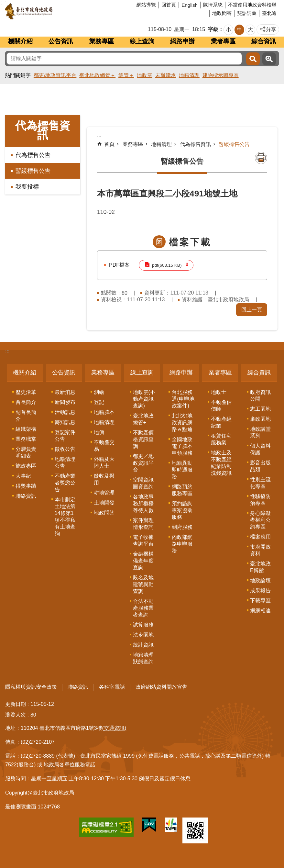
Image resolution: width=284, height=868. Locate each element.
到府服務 (182, 527)
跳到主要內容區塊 (3, 3)
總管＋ (126, 75)
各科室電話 (112, 687)
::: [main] (99, 135)
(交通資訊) (114, 728)
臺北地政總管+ (143, 419)
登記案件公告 (65, 436)
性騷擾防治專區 (260, 500)
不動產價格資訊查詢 (143, 439)
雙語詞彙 (247, 13)
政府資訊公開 (260, 395)
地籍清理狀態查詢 (143, 658)
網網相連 (260, 611)
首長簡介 (26, 402)
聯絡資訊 (26, 496)
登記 (99, 402)
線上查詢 (142, 41)
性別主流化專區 (260, 483)
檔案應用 (260, 537)
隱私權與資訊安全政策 (31, 687)
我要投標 (27, 187)
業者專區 (223, 41)
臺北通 (269, 13)
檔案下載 (190, 242)
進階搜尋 (269, 59)
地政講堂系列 (260, 432)
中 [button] (239, 30)
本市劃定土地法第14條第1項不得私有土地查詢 (65, 517)
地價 (99, 432)
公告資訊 (61, 41)
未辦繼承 (166, 75)
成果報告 (260, 590)
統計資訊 (143, 645)
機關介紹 (20, 41)
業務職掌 (26, 439)
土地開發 (104, 503)
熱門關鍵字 (18, 75)
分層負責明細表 (26, 452)
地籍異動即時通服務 (182, 470)
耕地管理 (104, 493)
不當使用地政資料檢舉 (252, 5)
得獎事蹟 (26, 486)
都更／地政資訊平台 (143, 463)
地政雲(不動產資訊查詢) (144, 399)
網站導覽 (146, 5)
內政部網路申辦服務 (182, 544)
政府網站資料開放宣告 (161, 687)
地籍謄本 (104, 412)
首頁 (109, 144)
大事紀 (23, 476)
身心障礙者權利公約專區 (260, 520)
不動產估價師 (221, 406)
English (190, 5)
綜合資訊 (264, 41)
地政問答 (222, 13)
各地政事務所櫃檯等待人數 (143, 503)
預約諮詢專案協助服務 (182, 510)
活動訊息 (65, 412)
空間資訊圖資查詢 (143, 483)
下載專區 (260, 601)
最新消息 (65, 392)
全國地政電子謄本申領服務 (182, 446)
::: (7, 351)
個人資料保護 (260, 449)
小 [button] (228, 30)
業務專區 (102, 41)
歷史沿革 (26, 392)
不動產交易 (104, 446)
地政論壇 (260, 580)
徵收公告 (65, 449)
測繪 (99, 392)
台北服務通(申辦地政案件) (183, 399)
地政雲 (145, 75)
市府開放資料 (260, 550)
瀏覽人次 (16, 715)
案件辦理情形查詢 (143, 524)
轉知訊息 (65, 422)
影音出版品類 (260, 466)
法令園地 (143, 635)
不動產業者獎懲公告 (65, 483)
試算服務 (143, 625)
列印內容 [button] (261, 158)
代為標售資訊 (43, 130)
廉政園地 (260, 419)
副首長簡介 (26, 416)
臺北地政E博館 (260, 567)
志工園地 (260, 409)
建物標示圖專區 (221, 75)
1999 (129, 756)
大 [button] (250, 30)
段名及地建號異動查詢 (143, 584)
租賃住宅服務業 (221, 439)
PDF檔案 (119, 265)
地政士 (219, 392)
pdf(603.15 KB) (167, 265)
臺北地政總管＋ (97, 75)
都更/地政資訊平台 (55, 75)
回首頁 (169, 5)
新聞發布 (65, 402)
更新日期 (16, 704)
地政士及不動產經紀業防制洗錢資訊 (221, 463)
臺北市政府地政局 (53, 11)
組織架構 (26, 429)
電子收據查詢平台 (143, 540)
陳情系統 (213, 5)
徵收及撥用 (104, 479)
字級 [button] (213, 29)
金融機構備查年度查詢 (143, 561)
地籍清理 (189, 75)
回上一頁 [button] (252, 310)
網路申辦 (182, 41)
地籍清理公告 (65, 462)
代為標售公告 (33, 155)
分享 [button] (271, 29)
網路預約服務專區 (182, 490)
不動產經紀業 (221, 422)
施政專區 (26, 466)
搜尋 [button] (253, 59)
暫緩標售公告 (33, 171)
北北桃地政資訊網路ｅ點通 (182, 423)
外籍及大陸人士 (104, 462)
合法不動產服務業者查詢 (143, 608)
